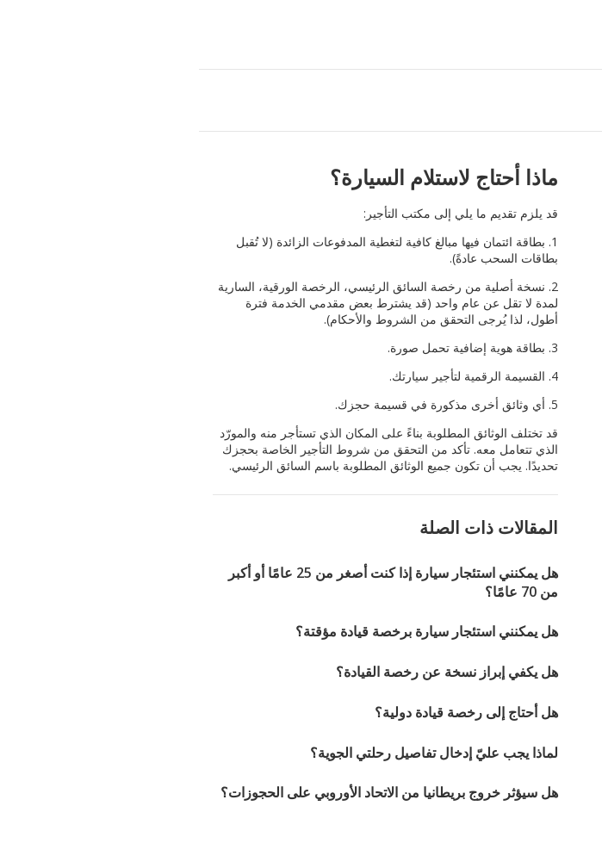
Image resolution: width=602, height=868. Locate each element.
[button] (19, 34)
